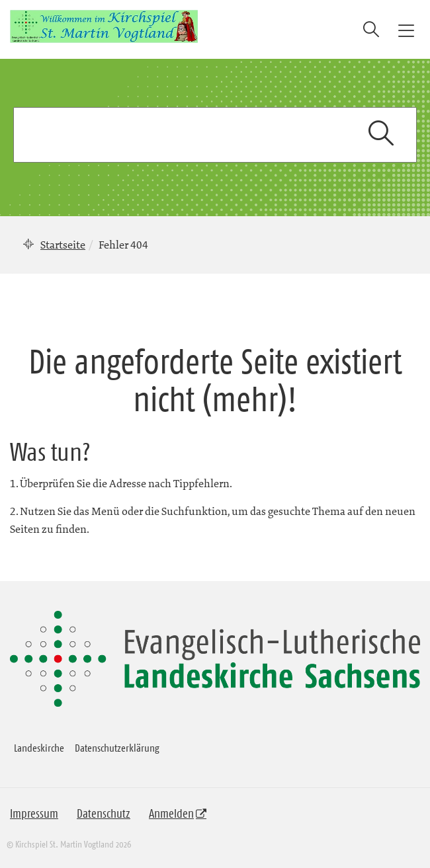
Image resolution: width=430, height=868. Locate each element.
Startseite (63, 245)
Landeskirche (39, 748)
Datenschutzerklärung (117, 748)
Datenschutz (104, 814)
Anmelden (171, 814)
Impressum (34, 814)
